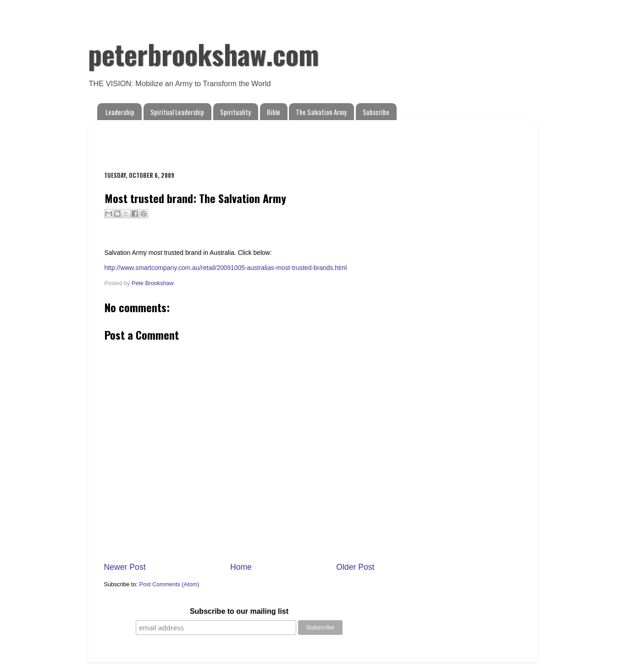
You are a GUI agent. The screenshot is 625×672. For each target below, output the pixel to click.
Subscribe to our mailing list (239, 611)
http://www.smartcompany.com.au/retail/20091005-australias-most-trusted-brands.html (226, 268)
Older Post (355, 567)
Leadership (120, 112)
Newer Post (125, 567)
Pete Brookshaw (153, 283)
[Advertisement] (211, 141)
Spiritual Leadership (177, 112)
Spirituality (235, 112)
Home (241, 567)
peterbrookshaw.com (204, 53)
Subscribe (376, 112)
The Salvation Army (321, 112)
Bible (274, 112)
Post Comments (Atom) (169, 584)
